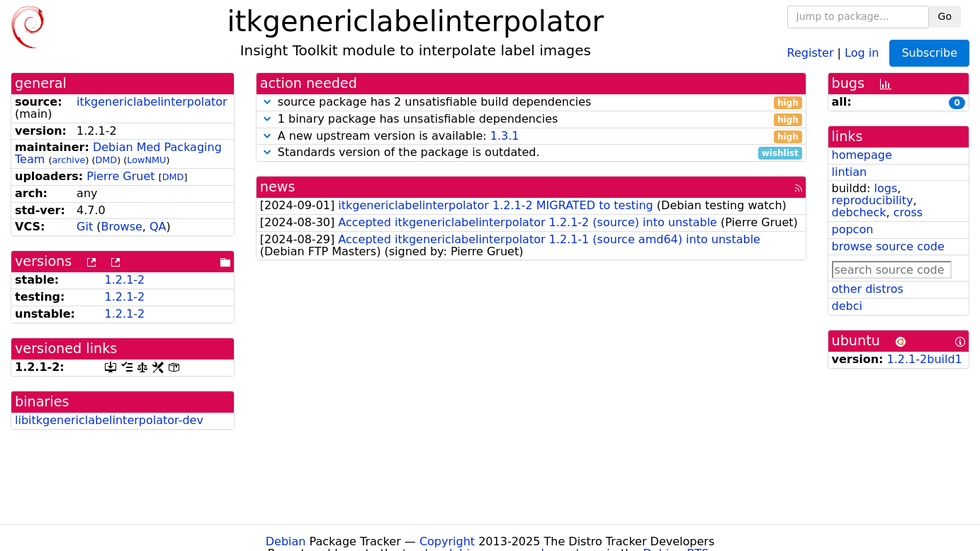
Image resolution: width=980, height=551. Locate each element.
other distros (868, 289)
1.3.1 (505, 136)
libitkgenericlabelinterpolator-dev (109, 420)
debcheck (859, 212)
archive (68, 160)
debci (847, 306)
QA (158, 227)
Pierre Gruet (120, 176)
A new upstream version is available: (531, 137)
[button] (267, 102)
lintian (850, 172)
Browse (122, 227)
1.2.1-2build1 (925, 359)
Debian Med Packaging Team (118, 153)
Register (811, 52)
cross (908, 212)
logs (885, 188)
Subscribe (929, 53)
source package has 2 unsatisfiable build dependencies (531, 102)
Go (945, 16)
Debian (286, 541)
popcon (853, 229)
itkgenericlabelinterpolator (152, 102)
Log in (862, 52)
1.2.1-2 (125, 280)
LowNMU (146, 160)
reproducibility (873, 200)
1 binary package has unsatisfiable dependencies (531, 119)
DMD (106, 160)
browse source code (888, 246)
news (278, 187)
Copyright (447, 541)
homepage (862, 155)
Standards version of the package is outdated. (531, 153)
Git (85, 227)
